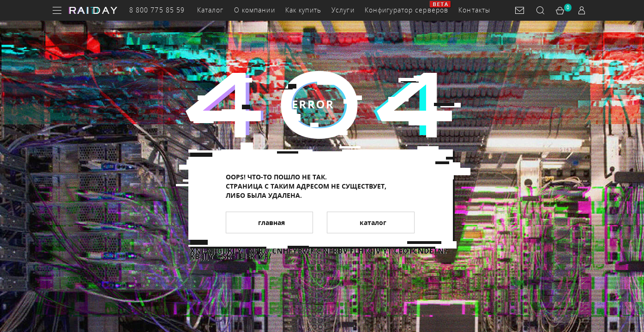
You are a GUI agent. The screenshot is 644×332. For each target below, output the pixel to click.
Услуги (343, 10)
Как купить (303, 10)
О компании (255, 10)
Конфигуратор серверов (407, 10)
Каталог (211, 10)
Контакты (474, 10)
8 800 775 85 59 (157, 10)
